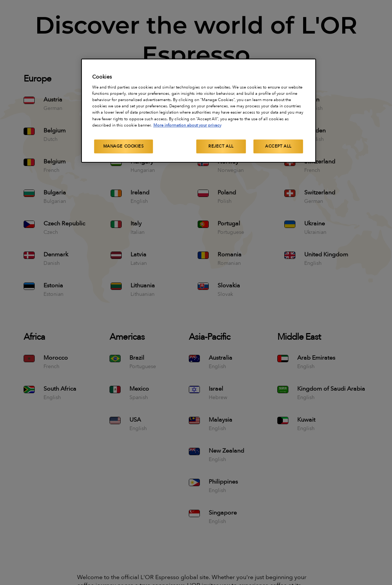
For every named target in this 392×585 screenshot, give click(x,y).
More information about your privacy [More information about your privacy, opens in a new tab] (187, 125)
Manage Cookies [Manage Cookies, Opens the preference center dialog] (124, 146)
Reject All (221, 146)
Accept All (278, 146)
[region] (199, 111)
